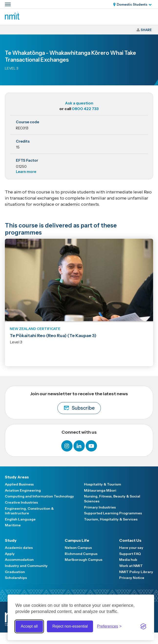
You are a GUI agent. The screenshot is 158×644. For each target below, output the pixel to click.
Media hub (128, 560)
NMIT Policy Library (136, 572)
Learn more (26, 172)
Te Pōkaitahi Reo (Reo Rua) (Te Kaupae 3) (53, 336)
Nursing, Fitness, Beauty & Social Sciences (112, 499)
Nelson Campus (78, 548)
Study (11, 540)
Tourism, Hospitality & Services (111, 519)
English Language (20, 519)
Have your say (131, 548)
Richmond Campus (81, 554)
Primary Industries (100, 507)
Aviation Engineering (23, 490)
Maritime (13, 525)
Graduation (15, 572)
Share (146, 30)
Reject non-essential (70, 626)
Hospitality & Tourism (103, 484)
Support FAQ (130, 554)
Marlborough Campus (84, 560)
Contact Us (130, 540)
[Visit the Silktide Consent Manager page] (143, 626)
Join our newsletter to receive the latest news (79, 402)
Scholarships (16, 578)
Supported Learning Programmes (113, 513)
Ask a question (79, 103)
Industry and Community (26, 566)
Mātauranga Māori (100, 490)
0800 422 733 (85, 109)
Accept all (29, 626)
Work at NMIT (131, 566)
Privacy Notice (132, 578)
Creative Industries (21, 502)
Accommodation (19, 560)
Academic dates (19, 548)
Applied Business (19, 484)
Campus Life (77, 540)
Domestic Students (132, 4)
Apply (10, 554)
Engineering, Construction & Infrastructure (29, 511)
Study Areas (17, 477)
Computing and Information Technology (39, 496)
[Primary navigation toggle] (8, 4)
